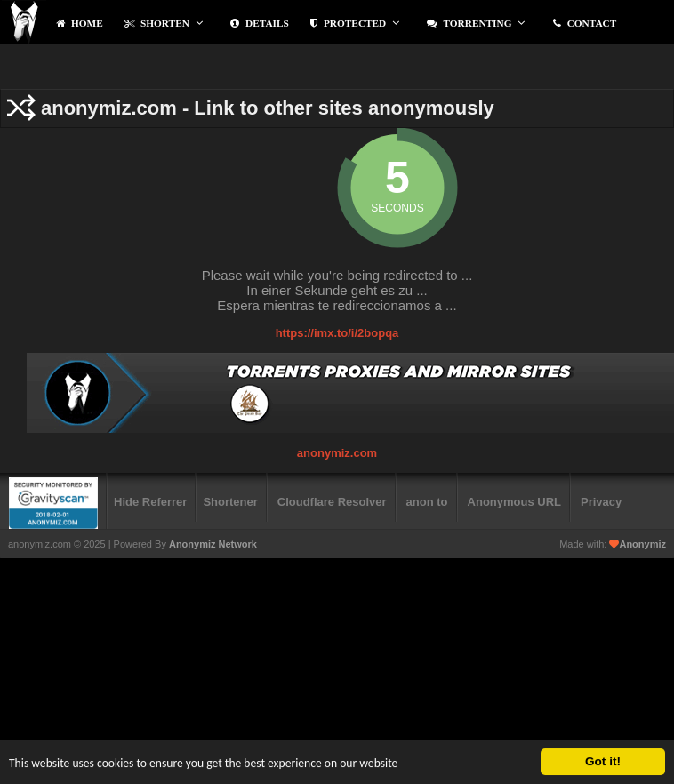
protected (355, 23)
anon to (427, 502)
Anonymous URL (514, 502)
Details (260, 23)
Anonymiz (642, 544)
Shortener (230, 502)
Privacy (601, 502)
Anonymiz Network (213, 544)
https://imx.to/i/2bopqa (337, 333)
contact (585, 23)
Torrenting (476, 23)
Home (80, 23)
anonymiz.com (337, 453)
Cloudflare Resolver (332, 502)
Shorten (164, 23)
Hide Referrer (150, 502)
